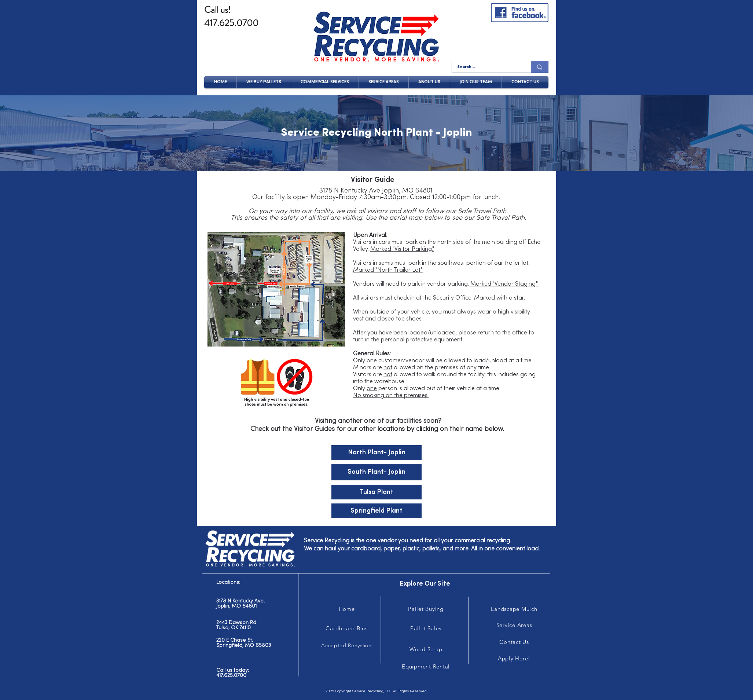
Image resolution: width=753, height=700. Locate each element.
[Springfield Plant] (376, 511)
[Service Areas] (514, 625)
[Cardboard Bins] (347, 628)
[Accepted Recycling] (347, 646)
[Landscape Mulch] (514, 609)
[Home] (347, 609)
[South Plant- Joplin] (376, 472)
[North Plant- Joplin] (376, 453)
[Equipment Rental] (426, 666)
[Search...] (486, 67)
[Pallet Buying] (426, 609)
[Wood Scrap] (426, 649)
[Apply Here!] (514, 658)
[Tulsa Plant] (376, 492)
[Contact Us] (514, 642)
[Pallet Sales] (426, 628)
